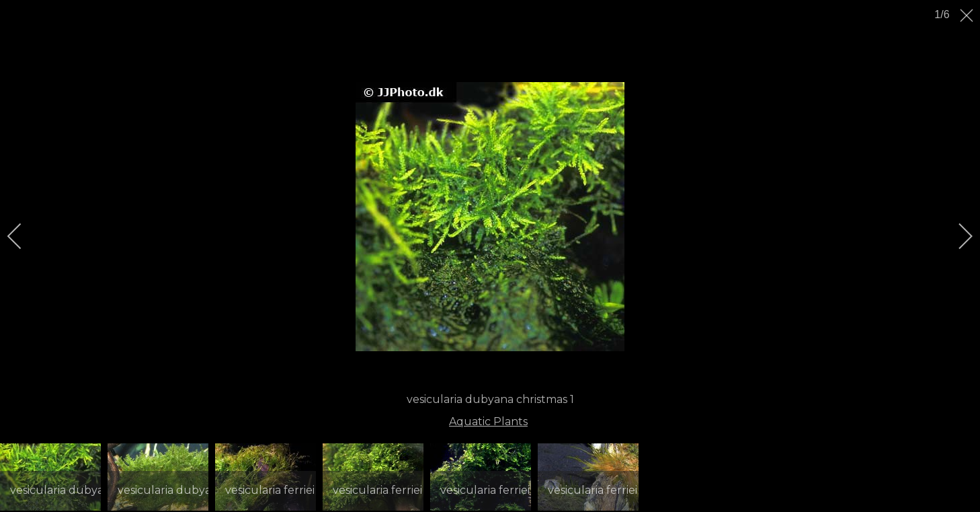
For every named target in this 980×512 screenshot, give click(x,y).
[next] (956, 236)
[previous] (24, 236)
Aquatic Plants (488, 422)
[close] (968, 15)
